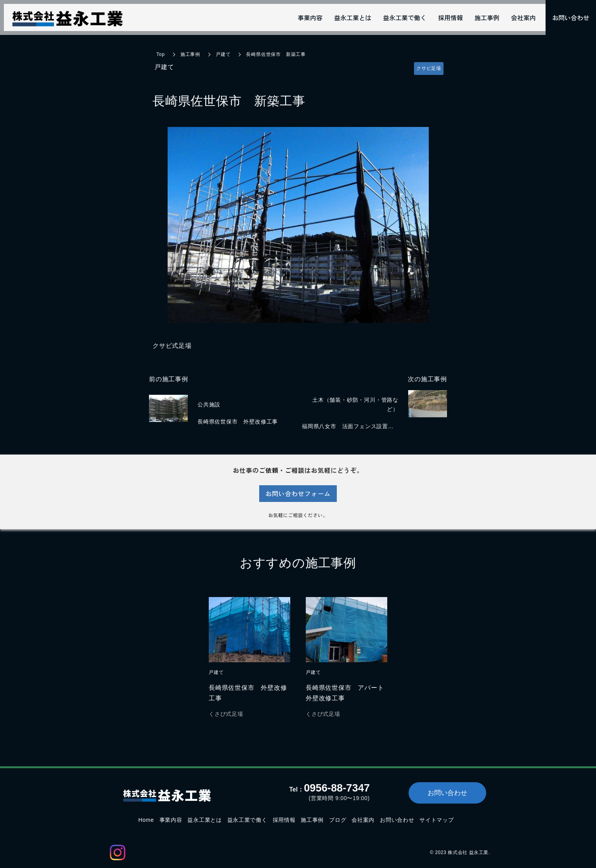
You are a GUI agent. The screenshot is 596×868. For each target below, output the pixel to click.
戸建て (223, 54)
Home (146, 820)
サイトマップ (437, 820)
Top (161, 54)
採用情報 (284, 820)
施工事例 (190, 54)
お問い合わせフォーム (298, 493)
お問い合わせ (397, 820)
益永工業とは (204, 820)
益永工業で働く (247, 820)
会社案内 (363, 820)
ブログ (338, 820)
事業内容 (171, 820)
